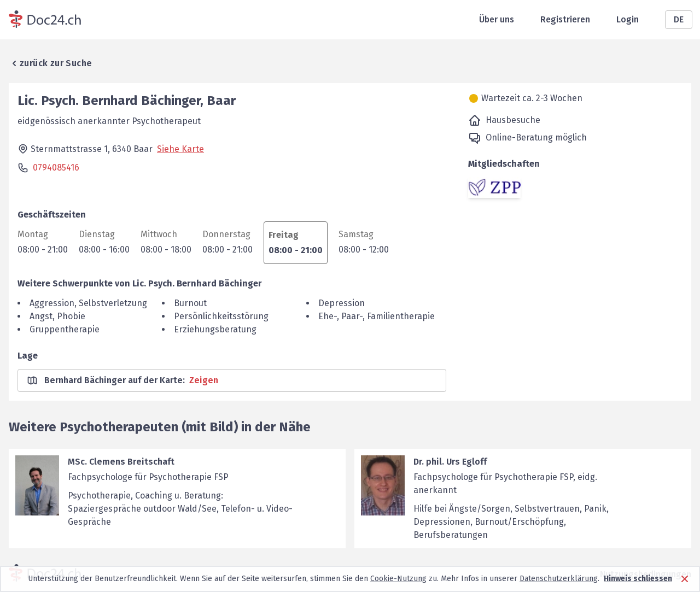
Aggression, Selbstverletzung (88, 303)
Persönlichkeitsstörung (221, 316)
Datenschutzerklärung (559, 579)
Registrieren (565, 19)
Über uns (497, 19)
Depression (342, 303)
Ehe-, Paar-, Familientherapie (377, 316)
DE (679, 19)
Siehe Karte (180, 149)
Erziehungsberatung (215, 329)
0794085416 (56, 168)
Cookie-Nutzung (398, 579)
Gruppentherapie (65, 329)
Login (628, 19)
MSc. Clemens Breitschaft (121, 462)
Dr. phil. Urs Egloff (450, 462)
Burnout (190, 303)
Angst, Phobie (57, 316)
